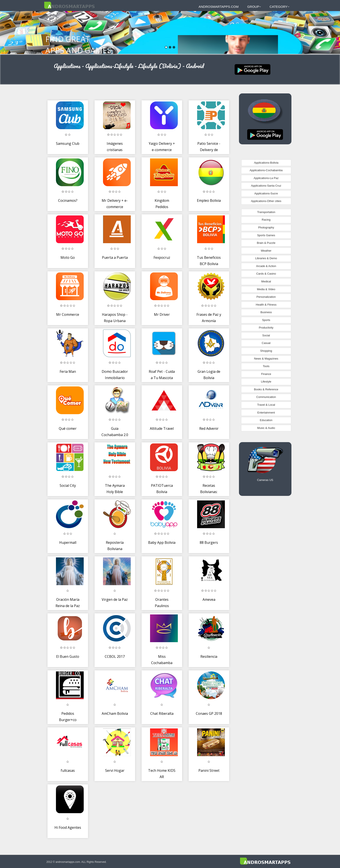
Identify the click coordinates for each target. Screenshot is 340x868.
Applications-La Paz (266, 178)
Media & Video (266, 289)
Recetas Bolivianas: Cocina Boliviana (209, 492)
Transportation (266, 212)
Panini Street (209, 770)
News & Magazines (266, 359)
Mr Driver (162, 314)
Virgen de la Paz (115, 599)
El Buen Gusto (68, 656)
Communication (266, 397)
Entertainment (266, 413)
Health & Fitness (266, 305)
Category (280, 7)
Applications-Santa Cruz (266, 186)
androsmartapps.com (219, 7)
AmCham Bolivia (115, 713)
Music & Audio (266, 428)
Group (254, 7)
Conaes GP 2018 (209, 713)
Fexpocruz (162, 257)
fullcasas (68, 770)
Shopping (266, 351)
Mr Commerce (68, 314)
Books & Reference (266, 389)
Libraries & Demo (266, 258)
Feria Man (68, 371)
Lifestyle (266, 382)
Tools (266, 366)
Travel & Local (266, 405)
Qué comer (68, 428)
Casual (266, 343)
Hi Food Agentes (68, 827)
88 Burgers (209, 542)
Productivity (266, 328)
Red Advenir (209, 428)
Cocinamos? (68, 200)
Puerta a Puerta (115, 257)
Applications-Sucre (266, 193)
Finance (266, 374)
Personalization (266, 297)
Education (266, 420)
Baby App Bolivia (162, 542)
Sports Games (266, 235)
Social (266, 335)
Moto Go (68, 257)
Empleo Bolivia (209, 200)
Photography (266, 227)
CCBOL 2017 (115, 656)
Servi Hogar (115, 770)
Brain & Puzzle (266, 243)
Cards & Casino (266, 274)
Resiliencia (209, 656)
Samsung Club (68, 143)
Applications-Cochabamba (266, 170)
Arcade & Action (266, 266)
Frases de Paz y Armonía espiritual (209, 321)
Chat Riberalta (162, 713)
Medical (266, 281)
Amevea (209, 599)
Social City (68, 485)
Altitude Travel (162, 428)
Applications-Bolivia (266, 163)
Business (266, 312)
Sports (266, 320)
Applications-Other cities (266, 201)
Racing (266, 220)
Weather (266, 251)
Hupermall (68, 542)
